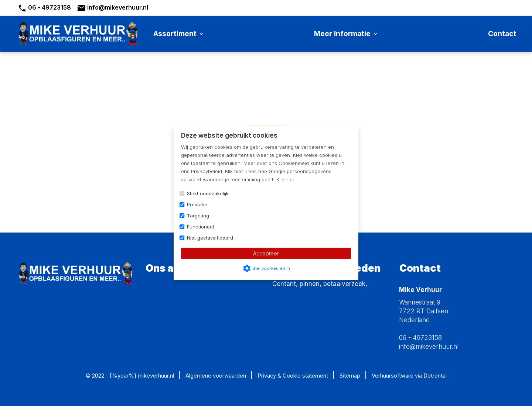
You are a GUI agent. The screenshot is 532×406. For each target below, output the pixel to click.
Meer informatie (346, 34)
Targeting (198, 216)
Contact (502, 34)
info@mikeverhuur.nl (112, 8)
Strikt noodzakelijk (208, 193)
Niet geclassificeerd (210, 238)
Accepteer (266, 253)
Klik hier (234, 171)
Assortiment (179, 34)
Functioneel (200, 227)
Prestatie (197, 204)
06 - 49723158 (44, 8)
